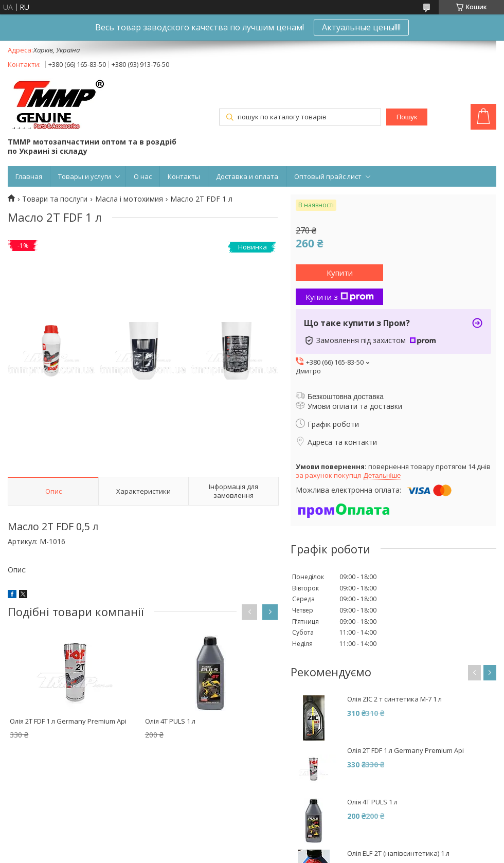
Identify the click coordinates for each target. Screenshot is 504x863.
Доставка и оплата (247, 176)
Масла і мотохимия (129, 199)
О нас (143, 176)
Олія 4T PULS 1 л (170, 721)
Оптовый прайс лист (328, 176)
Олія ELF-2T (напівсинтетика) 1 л (398, 853)
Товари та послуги (55, 199)
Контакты (184, 176)
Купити (340, 273)
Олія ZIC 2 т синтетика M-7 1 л (394, 699)
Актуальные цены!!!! (361, 27)
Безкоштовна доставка (346, 397)
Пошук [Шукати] (407, 117)
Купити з (340, 297)
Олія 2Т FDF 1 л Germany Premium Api (68, 721)
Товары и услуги (85, 176)
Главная (29, 176)
